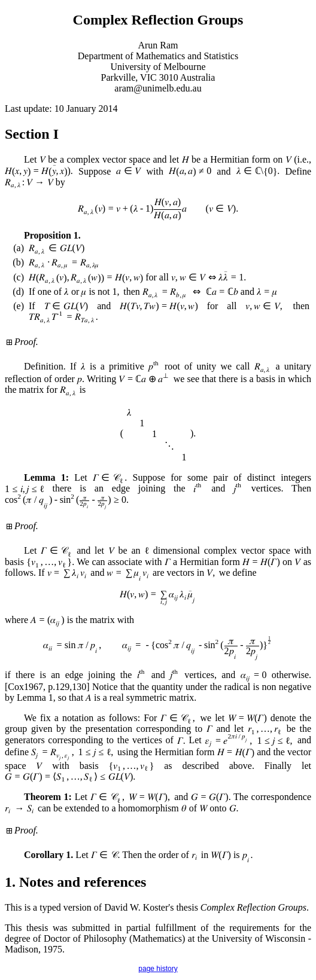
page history (158, 969)
